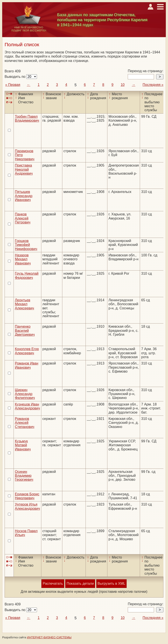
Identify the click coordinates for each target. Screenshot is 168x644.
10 (123, 85)
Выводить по (15, 77)
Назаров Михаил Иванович (23, 259)
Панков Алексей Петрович (23, 218)
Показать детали (80, 584)
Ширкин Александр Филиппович (25, 394)
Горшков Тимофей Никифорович (26, 245)
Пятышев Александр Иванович (24, 196)
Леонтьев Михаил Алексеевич (24, 304)
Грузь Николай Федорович (27, 275)
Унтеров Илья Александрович (27, 506)
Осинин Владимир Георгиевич (24, 476)
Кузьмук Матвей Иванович (23, 445)
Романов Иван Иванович (27, 365)
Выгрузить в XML (111, 584)
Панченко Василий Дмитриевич (25, 331)
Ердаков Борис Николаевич (27, 496)
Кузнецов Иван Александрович (27, 406)
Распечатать (53, 584)
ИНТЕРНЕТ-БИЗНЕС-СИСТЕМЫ (49, 637)
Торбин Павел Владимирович (27, 118)
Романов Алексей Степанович (25, 423)
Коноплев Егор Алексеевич (27, 351)
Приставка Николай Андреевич (24, 169)
